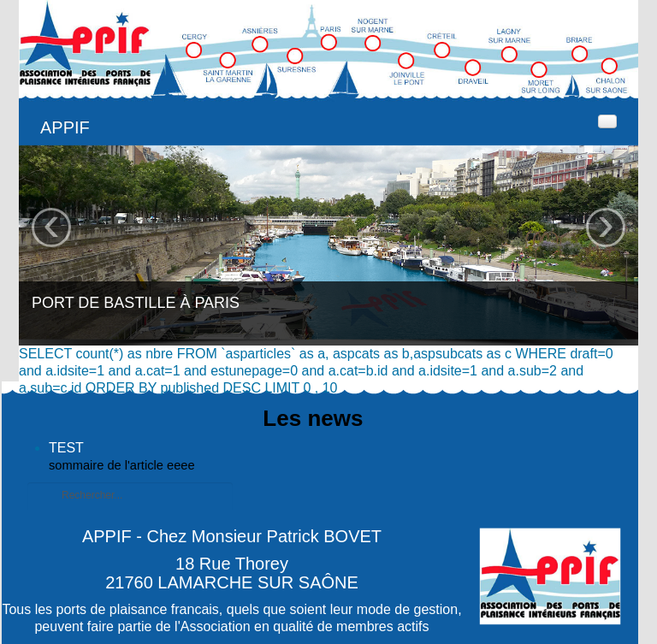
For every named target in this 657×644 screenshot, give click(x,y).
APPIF (65, 127)
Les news (313, 418)
